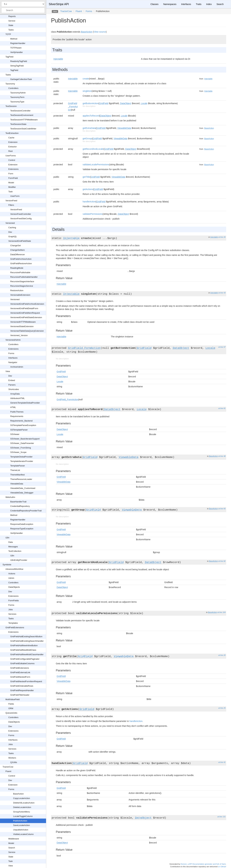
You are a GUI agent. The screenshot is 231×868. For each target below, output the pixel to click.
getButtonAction (91, 103)
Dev (10, 232)
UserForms (11, 156)
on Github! (222, 867)
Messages (13, 547)
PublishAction (20, 821)
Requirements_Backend (21, 421)
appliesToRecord (91, 116)
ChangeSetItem (17, 250)
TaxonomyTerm (17, 97)
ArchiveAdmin (17, 367)
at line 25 (222, 708)
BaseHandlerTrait (18, 502)
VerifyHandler (17, 52)
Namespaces (170, 4)
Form (11, 174)
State (11, 25)
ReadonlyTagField (19, 61)
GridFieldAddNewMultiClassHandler (27, 654)
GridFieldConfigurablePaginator (25, 659)
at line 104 (221, 612)
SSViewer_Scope (18, 452)
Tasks (11, 30)
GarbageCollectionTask (21, 79)
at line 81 (222, 408)
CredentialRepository (20, 506)
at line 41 (222, 762)
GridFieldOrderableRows (22, 686)
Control (12, 160)
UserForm (15, 196)
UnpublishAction (21, 830)
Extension (13, 142)
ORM (11, 708)
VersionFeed (11, 201)
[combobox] (23, 10)
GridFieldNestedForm (20, 677)
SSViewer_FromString (21, 448)
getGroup (87, 139)
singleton (87, 91)
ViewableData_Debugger (22, 493)
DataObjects (14, 587)
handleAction (89, 202)
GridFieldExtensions (15, 627)
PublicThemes (17, 412)
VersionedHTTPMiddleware (23, 322)
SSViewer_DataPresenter (22, 443)
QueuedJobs (11, 713)
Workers (12, 758)
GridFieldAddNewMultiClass (23, 650)
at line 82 (222, 561)
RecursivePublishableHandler (24, 277)
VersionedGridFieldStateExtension (26, 317)
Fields (11, 704)
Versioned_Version (19, 335)
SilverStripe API (59, 4)
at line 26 (222, 237)
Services (12, 614)
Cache (11, 138)
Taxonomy (10, 84)
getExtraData (89, 128)
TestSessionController (20, 111)
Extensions (13, 169)
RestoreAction (17, 290)
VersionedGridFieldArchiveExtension (27, 304)
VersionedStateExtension (22, 326)
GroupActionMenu (22, 812)
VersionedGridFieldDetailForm (24, 308)
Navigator (13, 362)
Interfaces (13, 358)
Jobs (11, 610)
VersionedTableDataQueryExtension (27, 331)
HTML (13, 407)
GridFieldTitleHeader (20, 695)
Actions (12, 574)
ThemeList (15, 470)
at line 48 (222, 456)
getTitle (86, 177)
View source (100, 32)
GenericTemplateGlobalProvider (25, 403)
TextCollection (15, 551)
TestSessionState (18, 124)
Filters (11, 205)
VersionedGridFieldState (20, 241)
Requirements (17, 416)
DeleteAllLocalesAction (24, 803)
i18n (7, 538)
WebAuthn (10, 497)
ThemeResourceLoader (21, 479)
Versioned (10, 223)
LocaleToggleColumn (23, 816)
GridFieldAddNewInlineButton (24, 645)
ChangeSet (15, 245)
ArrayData (15, 394)
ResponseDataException (22, 524)
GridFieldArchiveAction (21, 259)
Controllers (13, 88)
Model (11, 183)
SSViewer (15, 434)
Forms (11, 353)
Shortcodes (14, 389)
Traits (199, 4)
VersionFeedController (21, 214)
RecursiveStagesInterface (22, 281)
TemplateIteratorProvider (22, 461)
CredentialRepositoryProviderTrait (26, 511)
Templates (13, 623)
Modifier (12, 187)
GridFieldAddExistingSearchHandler (27, 641)
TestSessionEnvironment (22, 115)
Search (12, 848)
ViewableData (17, 484)
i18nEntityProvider (19, 560)
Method (14, 39)
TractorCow (8, 767)
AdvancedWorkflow (14, 569)
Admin (11, 578)
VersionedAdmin (13, 340)
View (8, 371)
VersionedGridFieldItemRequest (25, 313)
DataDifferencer (18, 254)
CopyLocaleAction (22, 798)
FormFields (14, 601)
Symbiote (7, 565)
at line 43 (222, 293)
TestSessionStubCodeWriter (23, 129)
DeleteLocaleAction (22, 807)
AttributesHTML (17, 398)
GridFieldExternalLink (20, 672)
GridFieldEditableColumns (22, 663)
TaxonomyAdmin (18, 93)
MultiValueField (13, 699)
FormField (13, 178)
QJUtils (14, 762)
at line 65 (222, 509)
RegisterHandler (18, 43)
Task (11, 192)
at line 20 (222, 655)
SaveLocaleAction (21, 825)
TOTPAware (16, 48)
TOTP (8, 34)
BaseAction (18, 794)
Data (11, 542)
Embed (12, 380)
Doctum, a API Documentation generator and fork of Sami (203, 864)
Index (209, 4)
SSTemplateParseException (23, 425)
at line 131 (221, 817)
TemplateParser (18, 466)
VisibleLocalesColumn (23, 834)
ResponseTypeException (22, 529)
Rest (11, 151)
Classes (154, 4)
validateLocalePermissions (96, 165)
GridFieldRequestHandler (22, 690)
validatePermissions (93, 214)
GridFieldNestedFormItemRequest (26, 681)
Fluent (8, 771)
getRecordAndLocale (93, 149)
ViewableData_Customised (23, 488)
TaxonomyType (17, 102)
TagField (9, 57)
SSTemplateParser (19, 430)
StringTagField (17, 66)
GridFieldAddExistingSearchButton (26, 636)
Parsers (12, 385)
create (86, 79)
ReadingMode (17, 268)
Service (12, 21)
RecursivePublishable (20, 272)
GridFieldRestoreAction (21, 263)
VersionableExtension (20, 295)
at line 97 (222, 347)
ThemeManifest (17, 475)
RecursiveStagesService (22, 286)
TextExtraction (12, 133)
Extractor (13, 147)
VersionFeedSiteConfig (21, 219)
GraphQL (13, 237)
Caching (12, 228)
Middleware (14, 839)
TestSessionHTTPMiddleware (24, 120)
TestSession (11, 106)
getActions (88, 189)
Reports (12, 16)
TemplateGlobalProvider (21, 457)
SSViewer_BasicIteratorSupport (25, 439)
